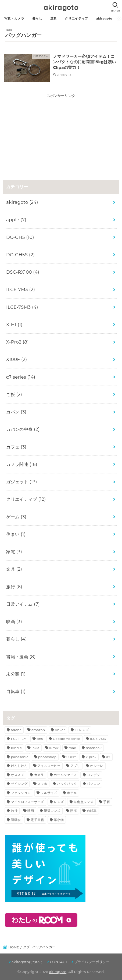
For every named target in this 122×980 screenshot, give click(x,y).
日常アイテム (23, 604)
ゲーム (16, 517)
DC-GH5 (20, 237)
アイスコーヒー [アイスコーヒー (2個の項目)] (49, 766)
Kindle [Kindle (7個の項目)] (16, 748)
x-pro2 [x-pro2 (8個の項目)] (91, 757)
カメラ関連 (22, 464)
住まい (16, 534)
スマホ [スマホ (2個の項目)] (42, 784)
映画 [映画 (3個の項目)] (31, 811)
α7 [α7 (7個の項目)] (108, 757)
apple (16, 220)
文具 (14, 569)
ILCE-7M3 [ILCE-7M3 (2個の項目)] (98, 739)
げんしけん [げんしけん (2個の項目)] (19, 766)
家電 (14, 552)
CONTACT (58, 962)
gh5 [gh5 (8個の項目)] (40, 739)
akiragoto (61, 7)
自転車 (16, 691)
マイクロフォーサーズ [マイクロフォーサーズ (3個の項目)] (28, 802)
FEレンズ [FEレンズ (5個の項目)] (82, 730)
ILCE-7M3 (21, 289)
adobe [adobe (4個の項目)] (16, 730)
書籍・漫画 (21, 657)
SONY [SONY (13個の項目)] (71, 757)
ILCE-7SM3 (22, 307)
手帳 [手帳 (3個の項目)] (107, 802)
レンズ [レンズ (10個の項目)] (59, 802)
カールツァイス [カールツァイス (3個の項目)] (65, 775)
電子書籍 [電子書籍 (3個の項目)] (37, 820)
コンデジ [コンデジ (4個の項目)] (93, 775)
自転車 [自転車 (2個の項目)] (92, 811)
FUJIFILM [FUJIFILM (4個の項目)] (19, 739)
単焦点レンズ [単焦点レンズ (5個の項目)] (84, 802)
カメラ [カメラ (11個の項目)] (39, 775)
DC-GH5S (20, 255)
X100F (17, 359)
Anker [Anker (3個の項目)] (60, 730)
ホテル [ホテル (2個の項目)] (72, 793)
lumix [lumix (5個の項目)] (54, 748)
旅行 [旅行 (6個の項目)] (14, 811)
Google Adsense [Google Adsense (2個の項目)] (67, 739)
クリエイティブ (76, 18)
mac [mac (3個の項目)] (72, 748)
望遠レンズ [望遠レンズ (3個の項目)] (52, 811)
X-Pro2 (17, 342)
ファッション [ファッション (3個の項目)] (21, 793)
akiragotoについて (27, 962)
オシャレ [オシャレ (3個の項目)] (97, 766)
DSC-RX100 (23, 272)
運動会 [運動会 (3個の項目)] (16, 820)
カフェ (16, 447)
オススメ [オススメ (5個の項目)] (18, 775)
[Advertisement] (61, 133)
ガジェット (22, 482)
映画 (14, 621)
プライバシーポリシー (92, 962)
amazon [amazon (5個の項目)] (38, 730)
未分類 (16, 674)
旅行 (14, 587)
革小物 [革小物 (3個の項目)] (59, 820)
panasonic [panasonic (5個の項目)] (20, 757)
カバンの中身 (23, 429)
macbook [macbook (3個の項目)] (94, 748)
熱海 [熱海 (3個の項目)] (73, 811)
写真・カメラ (14, 18)
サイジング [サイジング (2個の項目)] (19, 784)
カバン (16, 412)
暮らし (37, 18)
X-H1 (14, 325)
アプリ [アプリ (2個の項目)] (75, 766)
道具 (54, 18)
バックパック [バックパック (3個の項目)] (67, 784)
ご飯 (14, 394)
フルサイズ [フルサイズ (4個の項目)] (49, 793)
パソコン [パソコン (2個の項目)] (93, 784)
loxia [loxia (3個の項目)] (36, 748)
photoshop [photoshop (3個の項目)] (47, 757)
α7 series (21, 377)
